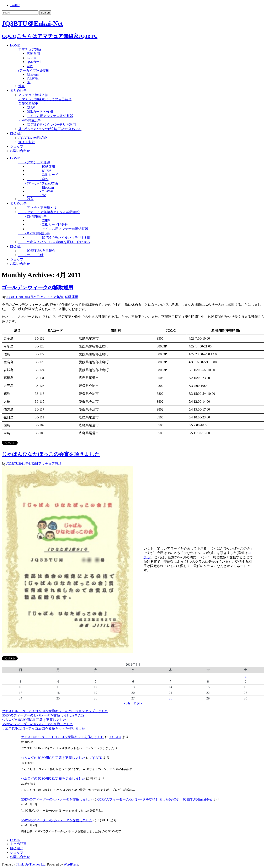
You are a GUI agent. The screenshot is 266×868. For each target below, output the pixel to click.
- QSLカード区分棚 (47, 224)
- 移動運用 (41, 167)
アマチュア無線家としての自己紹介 (45, 99)
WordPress (71, 864)
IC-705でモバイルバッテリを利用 (51, 125)
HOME (15, 45)
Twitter (15, 5)
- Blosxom (40, 188)
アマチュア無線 (30, 49)
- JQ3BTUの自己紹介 (37, 251)
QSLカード (35, 62)
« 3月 (127, 703)
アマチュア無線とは (33, 95)
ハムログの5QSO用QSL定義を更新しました (34, 720)
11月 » (138, 703)
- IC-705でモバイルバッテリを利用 (59, 238)
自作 (30, 66)
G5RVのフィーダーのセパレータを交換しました (38, 724)
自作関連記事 (28, 103)
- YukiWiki (41, 191)
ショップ (17, 146)
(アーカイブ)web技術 (34, 70)
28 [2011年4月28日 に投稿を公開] (170, 698)
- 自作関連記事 (33, 216)
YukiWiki (33, 78)
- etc (36, 195)
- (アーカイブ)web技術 (38, 183)
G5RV (31, 108)
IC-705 (31, 58)
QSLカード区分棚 (40, 112)
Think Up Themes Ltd (31, 864)
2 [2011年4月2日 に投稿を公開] (245, 676)
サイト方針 (27, 142)
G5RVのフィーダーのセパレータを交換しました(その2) (43, 715)
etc (29, 82)
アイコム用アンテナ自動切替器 (50, 116)
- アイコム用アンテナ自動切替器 (57, 229)
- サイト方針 (31, 255)
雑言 (22, 86)
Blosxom (33, 75)
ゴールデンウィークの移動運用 (37, 287)
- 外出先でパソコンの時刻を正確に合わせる (54, 242)
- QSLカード (42, 175)
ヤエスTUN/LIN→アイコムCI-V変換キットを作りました (43, 728)
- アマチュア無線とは (38, 208)
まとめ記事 (18, 90)
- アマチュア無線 (34, 162)
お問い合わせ (20, 151)
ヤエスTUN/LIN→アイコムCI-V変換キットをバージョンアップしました (55, 711)
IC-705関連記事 (30, 120)
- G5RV (38, 221)
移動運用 (33, 54)
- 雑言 (26, 199)
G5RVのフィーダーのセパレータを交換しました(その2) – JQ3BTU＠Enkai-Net (155, 799)
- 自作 (38, 179)
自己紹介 (17, 133)
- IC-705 (39, 171)
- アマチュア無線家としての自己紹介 (49, 212)
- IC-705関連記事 (34, 233)
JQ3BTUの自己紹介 (33, 138)
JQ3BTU (12, 297)
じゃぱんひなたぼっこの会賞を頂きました (51, 454)
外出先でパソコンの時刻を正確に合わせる (50, 129)
